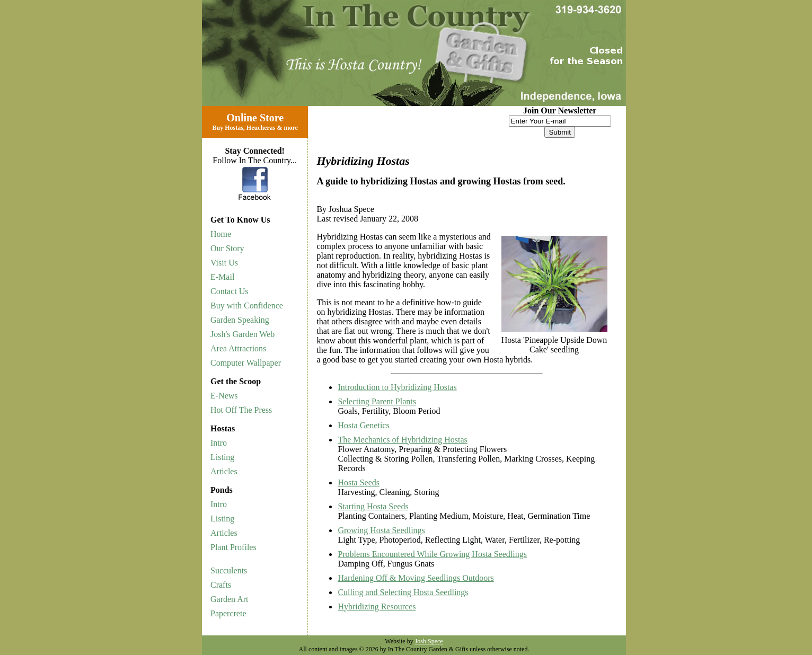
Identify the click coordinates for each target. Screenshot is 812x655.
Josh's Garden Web (242, 334)
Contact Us (230, 291)
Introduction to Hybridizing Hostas (397, 387)
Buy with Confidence (247, 306)
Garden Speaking (240, 320)
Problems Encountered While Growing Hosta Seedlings (432, 554)
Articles (224, 471)
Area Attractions (238, 348)
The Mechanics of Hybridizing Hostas (402, 440)
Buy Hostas (227, 128)
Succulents (229, 570)
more (290, 128)
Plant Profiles (233, 547)
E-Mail (222, 277)
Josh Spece (429, 641)
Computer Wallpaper (246, 363)
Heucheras (261, 128)
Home (221, 234)
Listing (222, 457)
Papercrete (228, 613)
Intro (219, 443)
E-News (224, 396)
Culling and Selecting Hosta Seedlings (403, 592)
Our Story (227, 248)
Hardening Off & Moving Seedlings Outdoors (416, 578)
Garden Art (230, 599)
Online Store (255, 118)
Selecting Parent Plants (377, 401)
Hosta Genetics (363, 425)
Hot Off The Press (241, 410)
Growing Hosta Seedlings (381, 530)
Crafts (221, 585)
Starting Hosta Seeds (373, 506)
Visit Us (224, 263)
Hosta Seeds (359, 483)
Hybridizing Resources (377, 607)
